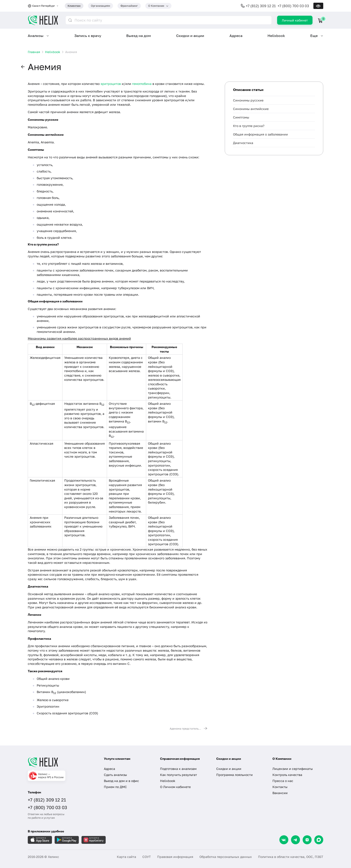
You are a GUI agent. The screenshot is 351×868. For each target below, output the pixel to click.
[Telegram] (295, 840)
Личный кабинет (295, 20)
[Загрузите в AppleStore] (40, 840)
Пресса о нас (283, 781)
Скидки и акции (190, 36)
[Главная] (61, 762)
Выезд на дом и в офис (121, 781)
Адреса (236, 36)
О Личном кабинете (175, 787)
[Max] (319, 840)
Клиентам (74, 6)
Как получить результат (179, 775)
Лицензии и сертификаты (293, 769)
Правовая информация (175, 857)
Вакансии (280, 793)
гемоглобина (142, 84)
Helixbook (276, 36)
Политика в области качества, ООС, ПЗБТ (291, 857)
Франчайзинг (129, 6)
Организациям (101, 6)
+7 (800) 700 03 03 (293, 6)
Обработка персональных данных (226, 857)
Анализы (36, 36)
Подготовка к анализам (178, 769)
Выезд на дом (139, 36)
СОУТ (147, 857)
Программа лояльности (234, 775)
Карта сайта (126, 857)
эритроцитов (111, 84)
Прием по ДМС (115, 787)
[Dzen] (307, 840)
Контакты (280, 787)
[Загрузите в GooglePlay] (67, 840)
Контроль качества (287, 775)
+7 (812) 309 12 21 (261, 6)
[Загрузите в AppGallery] (94, 840)
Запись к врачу (88, 36)
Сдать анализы (115, 775)
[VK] (284, 840)
